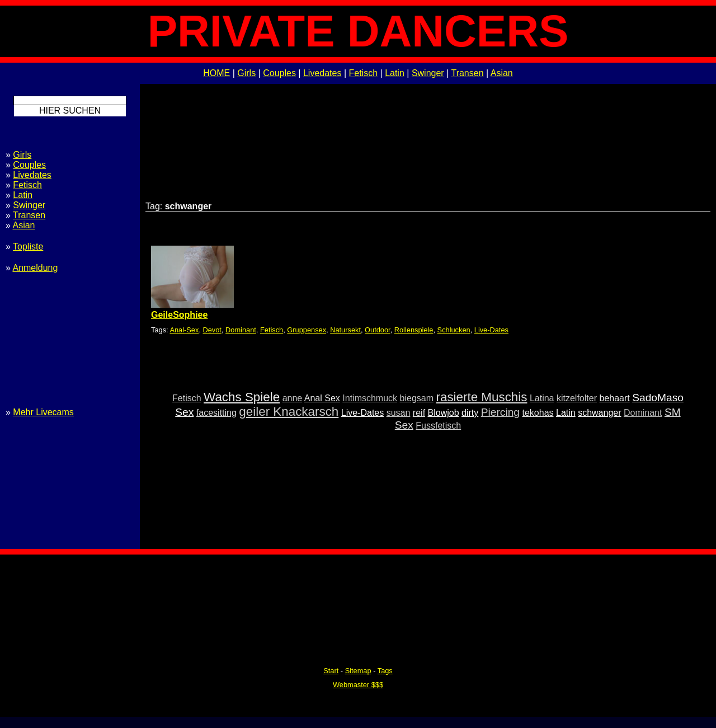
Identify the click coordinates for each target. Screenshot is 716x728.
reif (419, 413)
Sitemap (358, 671)
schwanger (599, 413)
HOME (216, 73)
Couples (279, 73)
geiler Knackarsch (289, 412)
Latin (395, 73)
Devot (212, 330)
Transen (467, 73)
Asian (502, 73)
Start (331, 671)
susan (399, 413)
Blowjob (444, 413)
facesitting (216, 413)
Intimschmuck (370, 398)
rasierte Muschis (481, 397)
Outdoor (378, 330)
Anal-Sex (184, 330)
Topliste (28, 246)
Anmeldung (35, 268)
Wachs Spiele (242, 397)
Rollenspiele (414, 330)
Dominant (241, 330)
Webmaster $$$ (358, 685)
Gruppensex (307, 330)
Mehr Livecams (43, 412)
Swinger (428, 73)
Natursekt (345, 330)
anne (293, 398)
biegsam (417, 398)
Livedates (322, 73)
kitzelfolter (577, 398)
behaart (614, 398)
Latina (542, 398)
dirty (470, 413)
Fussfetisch (438, 426)
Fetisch (364, 73)
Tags (385, 671)
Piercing (500, 412)
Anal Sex (322, 398)
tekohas (538, 413)
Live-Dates (491, 330)
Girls (246, 73)
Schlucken (454, 330)
